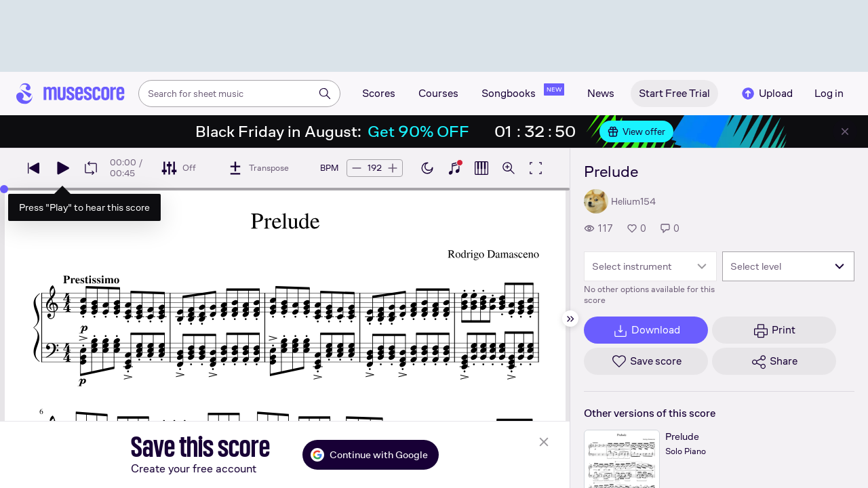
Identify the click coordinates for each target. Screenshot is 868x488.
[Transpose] (258, 168)
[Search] (325, 94)
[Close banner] (845, 131)
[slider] (4, 189)
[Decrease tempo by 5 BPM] (357, 168)
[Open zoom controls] (509, 168)
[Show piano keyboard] (454, 168)
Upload (766, 94)
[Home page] (71, 94)
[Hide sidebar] (570, 319)
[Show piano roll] (481, 168)
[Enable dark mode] (427, 168)
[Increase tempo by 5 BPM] (393, 168)
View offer (636, 131)
